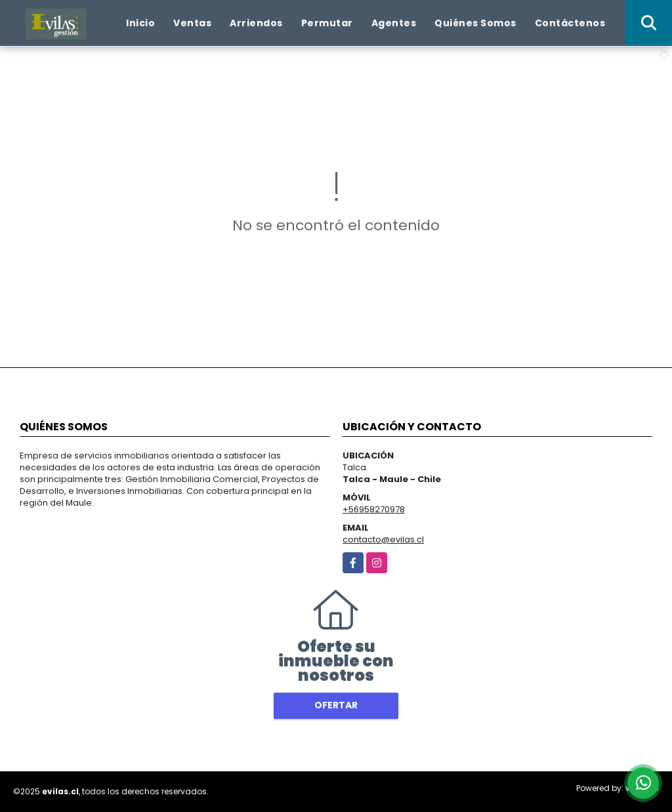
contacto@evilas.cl (383, 539)
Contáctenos (570, 23)
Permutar (327, 23)
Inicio (140, 23)
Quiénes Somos (475, 23)
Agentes (394, 23)
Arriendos (256, 23)
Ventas (192, 23)
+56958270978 (374, 509)
